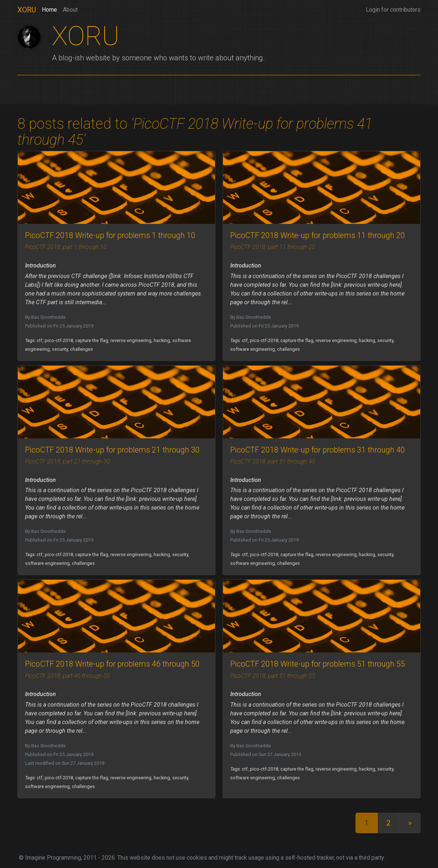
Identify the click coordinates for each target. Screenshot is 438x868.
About (70, 10)
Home (49, 9)
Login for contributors (393, 10)
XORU (27, 10)
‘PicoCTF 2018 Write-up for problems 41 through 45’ (195, 132)
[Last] (410, 823)
